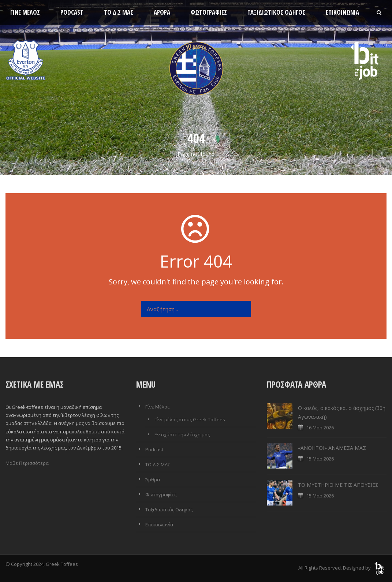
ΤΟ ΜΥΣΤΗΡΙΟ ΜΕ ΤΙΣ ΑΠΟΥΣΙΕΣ (338, 485)
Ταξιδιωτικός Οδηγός (276, 12)
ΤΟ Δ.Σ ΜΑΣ (119, 12)
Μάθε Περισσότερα (27, 463)
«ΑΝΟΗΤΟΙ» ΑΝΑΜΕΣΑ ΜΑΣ (332, 448)
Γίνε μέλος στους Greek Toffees (190, 419)
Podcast (72, 12)
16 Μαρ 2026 (320, 428)
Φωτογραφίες (209, 12)
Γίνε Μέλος (25, 12)
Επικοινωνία (342, 12)
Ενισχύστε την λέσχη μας (182, 434)
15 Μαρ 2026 (320, 459)
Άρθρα (162, 12)
